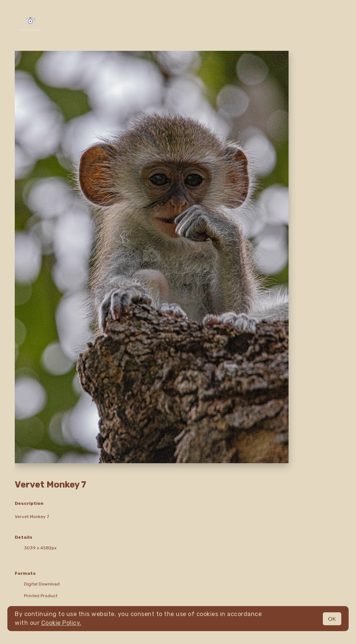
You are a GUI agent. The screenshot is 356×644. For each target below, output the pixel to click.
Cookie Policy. (61, 623)
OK (332, 619)
